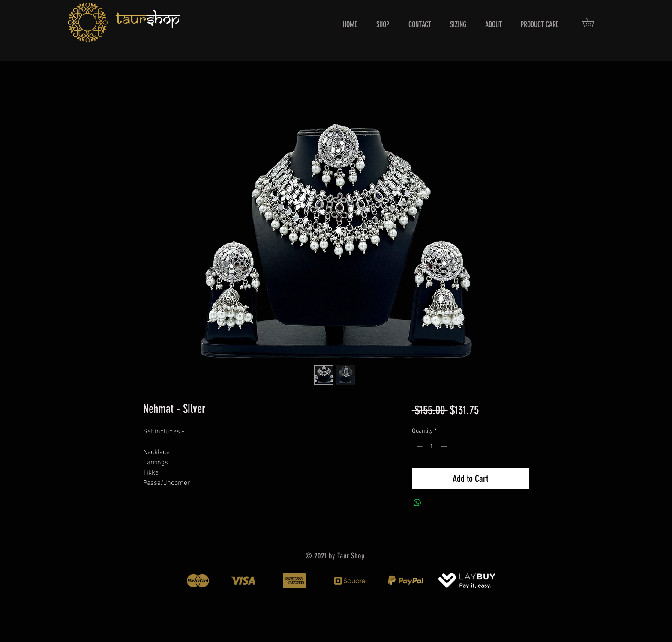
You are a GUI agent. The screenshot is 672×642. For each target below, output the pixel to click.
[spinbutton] (432, 446)
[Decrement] (418, 446)
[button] (593, 23)
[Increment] (445, 446)
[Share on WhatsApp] (417, 503)
